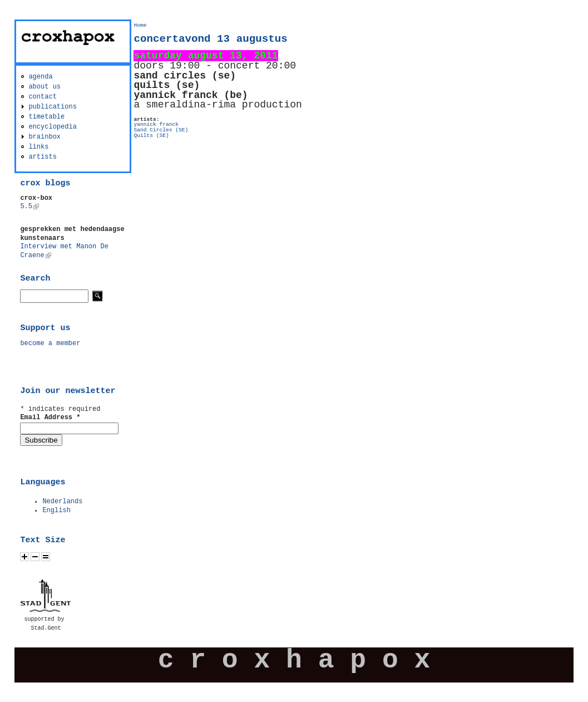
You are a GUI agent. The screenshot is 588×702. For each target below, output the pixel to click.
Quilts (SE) (151, 136)
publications (52, 107)
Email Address (50, 418)
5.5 (29, 207)
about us (45, 87)
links (38, 147)
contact (42, 97)
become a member (50, 343)
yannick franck (156, 124)
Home (140, 25)
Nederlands (62, 502)
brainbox (45, 137)
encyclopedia (52, 127)
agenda (40, 77)
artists (42, 157)
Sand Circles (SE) (161, 130)
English (56, 510)
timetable (46, 117)
